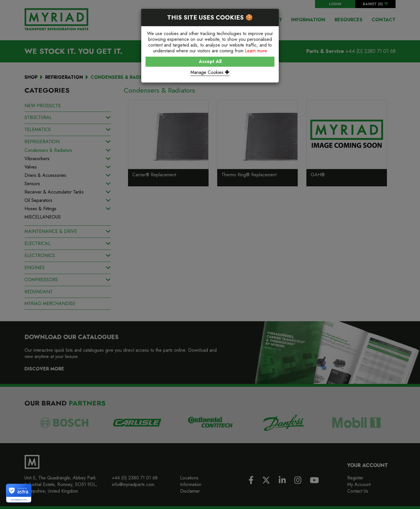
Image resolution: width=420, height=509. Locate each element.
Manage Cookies (210, 72)
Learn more (256, 51)
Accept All (210, 61)
